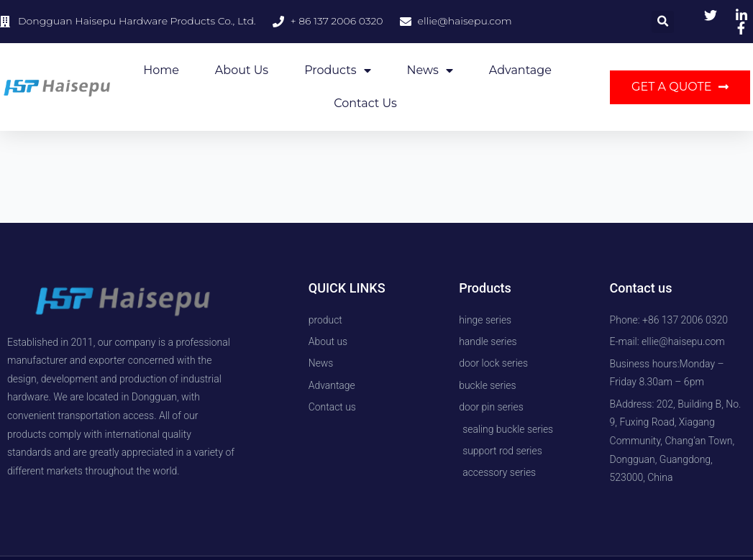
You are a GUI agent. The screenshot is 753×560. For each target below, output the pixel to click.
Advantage (520, 70)
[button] (663, 22)
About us (242, 70)
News (430, 70)
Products (337, 70)
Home (161, 70)
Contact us (365, 103)
